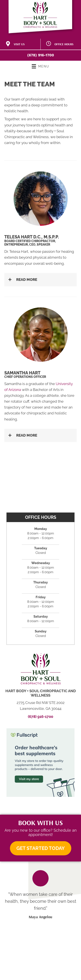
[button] (40, 280)
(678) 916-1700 (41, 55)
